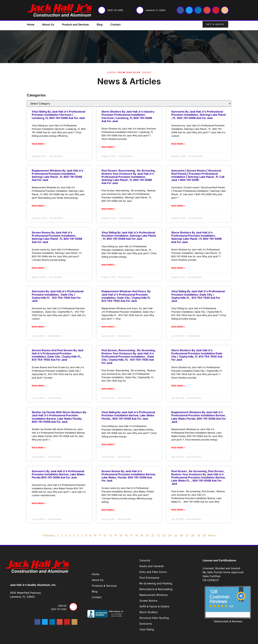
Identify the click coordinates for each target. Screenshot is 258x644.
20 (147, 535)
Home (31, 24)
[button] (233, 25)
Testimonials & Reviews (228, 621)
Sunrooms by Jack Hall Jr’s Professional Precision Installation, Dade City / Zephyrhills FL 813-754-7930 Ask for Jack (58, 296)
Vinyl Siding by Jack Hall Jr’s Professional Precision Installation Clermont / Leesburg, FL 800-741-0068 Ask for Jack (58, 115)
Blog (100, 24)
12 (105, 535)
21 (153, 535)
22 (158, 535)
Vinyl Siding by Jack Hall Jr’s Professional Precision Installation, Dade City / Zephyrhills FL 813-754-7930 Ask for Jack (198, 296)
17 (131, 535)
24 (170, 535)
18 (136, 535)
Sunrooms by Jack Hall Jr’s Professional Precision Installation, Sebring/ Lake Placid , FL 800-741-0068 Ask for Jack (198, 115)
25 (176, 535)
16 (126, 535)
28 (193, 535)
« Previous (48, 535)
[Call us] (73, 607)
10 (95, 535)
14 (116, 535)
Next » (212, 535)
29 (198, 535)
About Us (48, 24)
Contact (116, 24)
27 (187, 535)
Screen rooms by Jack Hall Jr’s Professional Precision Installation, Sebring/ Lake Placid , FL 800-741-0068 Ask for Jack (57, 237)
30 (204, 535)
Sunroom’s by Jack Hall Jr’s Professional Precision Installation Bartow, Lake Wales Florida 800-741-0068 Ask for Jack (58, 474)
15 (121, 535)
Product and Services (75, 24)
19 (142, 535)
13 (110, 535)
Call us (62, 606)
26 (181, 535)
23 (164, 535)
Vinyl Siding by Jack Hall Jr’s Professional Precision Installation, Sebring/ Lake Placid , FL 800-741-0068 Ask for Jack (129, 236)
